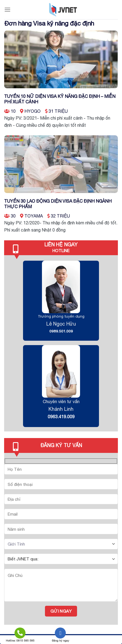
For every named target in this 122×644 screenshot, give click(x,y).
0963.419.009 (61, 417)
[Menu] (7, 9)
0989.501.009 (61, 331)
